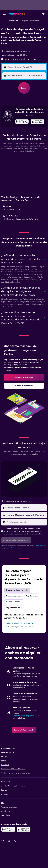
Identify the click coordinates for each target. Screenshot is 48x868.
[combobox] (16, 51)
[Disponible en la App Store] (37, 122)
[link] (24, 377)
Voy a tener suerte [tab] (14, 608)
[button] (4, 14)
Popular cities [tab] (32, 596)
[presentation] (37, 122)
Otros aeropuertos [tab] (14, 596)
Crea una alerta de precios (24, 716)
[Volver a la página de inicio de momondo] (17, 14)
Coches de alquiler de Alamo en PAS (20, 627)
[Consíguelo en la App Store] (24, 829)
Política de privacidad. (19, 548)
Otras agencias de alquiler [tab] (17, 590)
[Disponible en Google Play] (22, 122)
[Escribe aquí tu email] (26, 522)
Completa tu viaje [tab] (14, 602)
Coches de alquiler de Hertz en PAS (19, 623)
